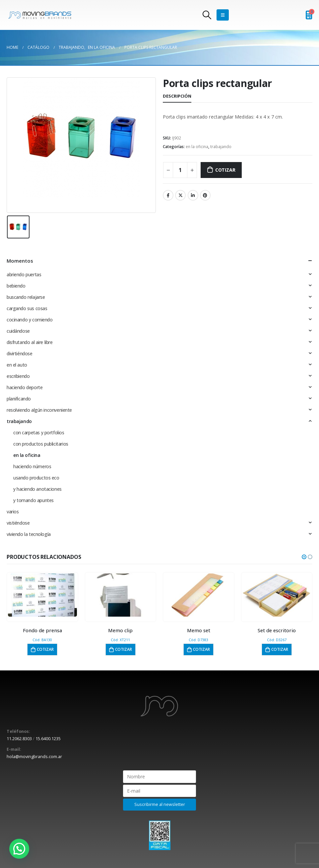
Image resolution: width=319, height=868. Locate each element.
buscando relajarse (26, 297)
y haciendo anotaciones (37, 489)
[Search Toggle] (207, 15)
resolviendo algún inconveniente (39, 410)
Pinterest (205, 195)
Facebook (168, 195)
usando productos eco (36, 478)
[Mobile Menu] (223, 15)
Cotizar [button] (45, 649)
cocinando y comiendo (30, 320)
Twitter (180, 195)
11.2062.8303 (19, 739)
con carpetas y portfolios (39, 433)
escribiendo (18, 376)
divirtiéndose (20, 353)
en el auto (17, 365)
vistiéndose (18, 523)
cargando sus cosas (27, 308)
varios (13, 512)
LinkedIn (193, 195)
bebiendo (16, 286)
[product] (42, 595)
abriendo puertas (24, 274)
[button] (304, 557)
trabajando (221, 147)
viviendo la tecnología (29, 534)
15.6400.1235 (48, 739)
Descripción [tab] (177, 96)
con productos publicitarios (41, 444)
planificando (19, 399)
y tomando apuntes (33, 500)
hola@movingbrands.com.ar (34, 757)
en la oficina (197, 147)
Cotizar (225, 170)
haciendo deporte (25, 387)
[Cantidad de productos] (180, 170)
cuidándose (18, 331)
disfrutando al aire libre (30, 342)
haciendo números (32, 466)
